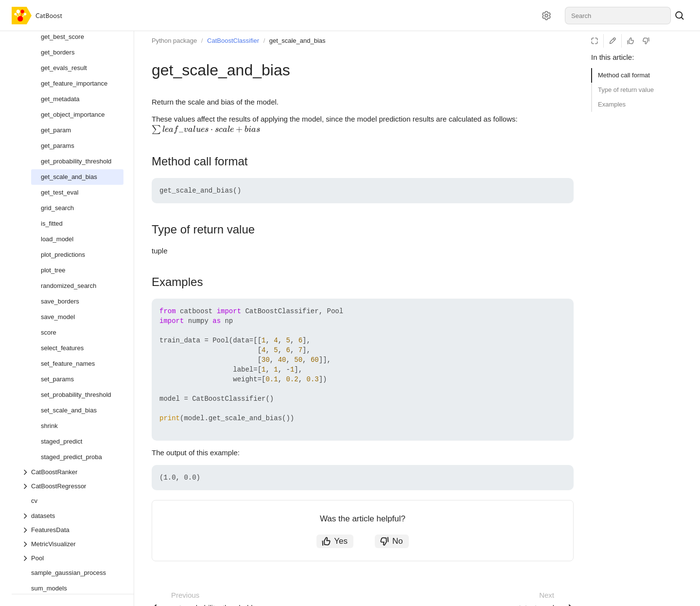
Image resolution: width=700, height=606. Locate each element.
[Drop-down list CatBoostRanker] (72, 472)
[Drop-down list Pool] (72, 558)
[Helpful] (630, 41)
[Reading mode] (595, 41)
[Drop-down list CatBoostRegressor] (72, 486)
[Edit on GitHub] (612, 41)
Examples (612, 104)
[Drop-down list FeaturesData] (72, 530)
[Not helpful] (646, 41)
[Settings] (546, 16)
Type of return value (626, 90)
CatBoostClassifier (233, 41)
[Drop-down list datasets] (72, 516)
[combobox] (618, 16)
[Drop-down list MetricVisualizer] (72, 544)
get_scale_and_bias (297, 41)
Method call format (624, 75)
